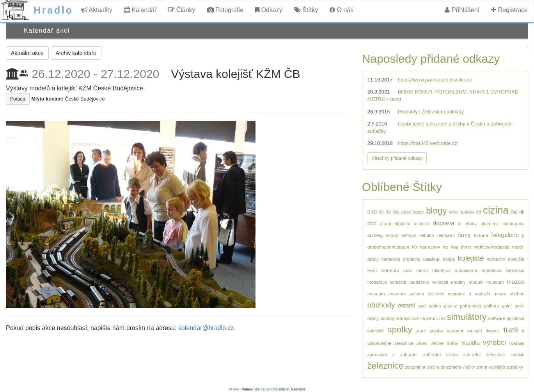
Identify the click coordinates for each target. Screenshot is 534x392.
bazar (418, 212)
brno (453, 212)
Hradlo (53, 10)
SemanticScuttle (273, 389)
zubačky (515, 367)
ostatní (407, 305)
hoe (454, 247)
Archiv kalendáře (76, 53)
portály (387, 318)
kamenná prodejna (401, 259)
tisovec (493, 331)
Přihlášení (462, 10)
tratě (511, 330)
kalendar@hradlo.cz (206, 328)
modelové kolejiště (387, 282)
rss (442, 318)
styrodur (455, 331)
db (522, 212)
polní (507, 306)
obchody (381, 305)
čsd (514, 212)
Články (182, 10)
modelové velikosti (428, 282)
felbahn (427, 235)
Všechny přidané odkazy (397, 158)
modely (458, 282)
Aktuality (97, 10)
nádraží (482, 294)
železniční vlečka (422, 367)
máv (408, 270)
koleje (449, 259)
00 (374, 212)
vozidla (471, 343)
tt (523, 331)
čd (479, 212)
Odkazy (269, 10)
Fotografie (225, 10)
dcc (372, 223)
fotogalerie (505, 235)
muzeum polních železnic (416, 294)
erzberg (375, 235)
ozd (422, 306)
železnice (386, 366)
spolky (400, 329)
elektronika (514, 223)
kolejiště (471, 258)
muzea (516, 282)
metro (422, 270)
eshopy (409, 235)
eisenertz (490, 223)
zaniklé (517, 354)
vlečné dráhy (444, 343)
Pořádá (18, 99)
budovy (467, 212)
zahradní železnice (484, 354)
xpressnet (377, 354)
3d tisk (393, 212)
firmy (464, 235)
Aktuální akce (27, 53)
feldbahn (446, 235)
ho (445, 247)
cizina (496, 210)
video (422, 343)
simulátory (467, 317)
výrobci (494, 342)
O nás (342, 10)
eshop (392, 235)
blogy (436, 211)
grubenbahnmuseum (388, 247)
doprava (444, 223)
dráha (471, 223)
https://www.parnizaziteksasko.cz (435, 80)
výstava (517, 343)
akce (406, 212)
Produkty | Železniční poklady (431, 112)
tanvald (475, 331)
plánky (451, 306)
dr (460, 223)
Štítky (306, 10)
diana (386, 223)
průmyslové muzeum (417, 318)
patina (435, 306)
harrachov (430, 247)
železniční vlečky (458, 367)
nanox (500, 294)
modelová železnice (503, 270)
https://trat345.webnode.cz (428, 143)
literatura (390, 270)
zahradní (409, 354)
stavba (436, 331)
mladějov (441, 270)
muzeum (376, 294)
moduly (476, 282)
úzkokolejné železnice (390, 343)
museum (495, 282)
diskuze (422, 223)
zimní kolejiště (491, 367)
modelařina (466, 270)
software (497, 318)
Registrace (509, 10)
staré (421, 331)
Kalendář (140, 10)
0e (381, 212)
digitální (403, 223)
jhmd (466, 247)
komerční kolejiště (506, 259)
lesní (372, 270)
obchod (517, 294)
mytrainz (456, 294)
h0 (414, 247)
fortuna (481, 235)
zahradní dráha (441, 354)
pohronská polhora (479, 306)
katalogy (432, 259)
